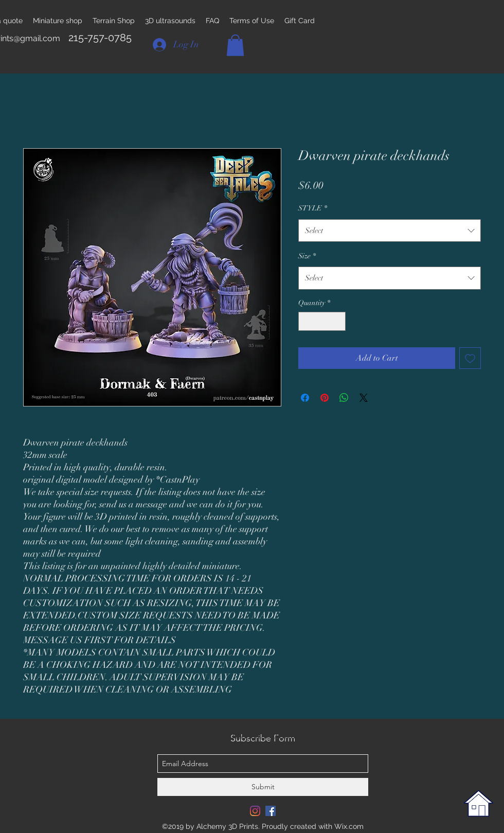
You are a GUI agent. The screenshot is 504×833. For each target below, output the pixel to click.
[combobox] (390, 231)
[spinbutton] (322, 321)
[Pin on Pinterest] (325, 398)
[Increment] (338, 321)
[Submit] (263, 787)
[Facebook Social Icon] (271, 811)
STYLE (313, 208)
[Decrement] (306, 321)
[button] (235, 45)
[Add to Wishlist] (470, 358)
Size (307, 256)
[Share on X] (364, 398)
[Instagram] (255, 811)
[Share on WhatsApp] (344, 398)
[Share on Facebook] (305, 398)
